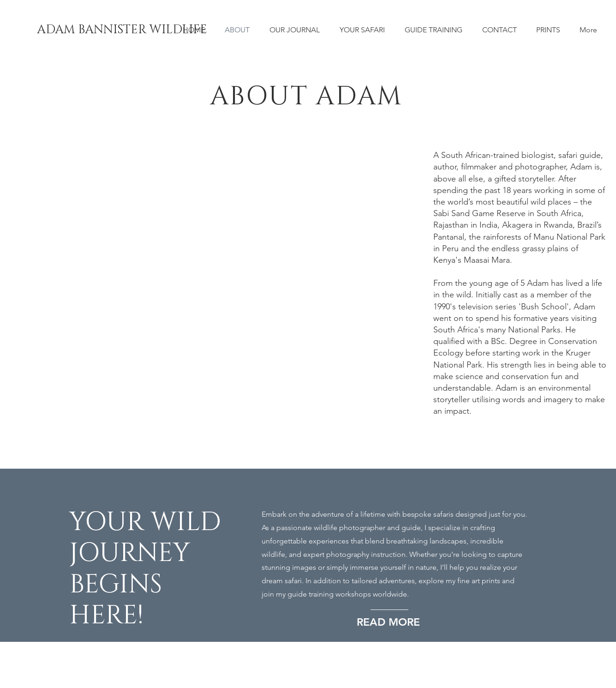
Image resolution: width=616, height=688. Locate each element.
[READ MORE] (394, 622)
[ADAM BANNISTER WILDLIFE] (122, 30)
